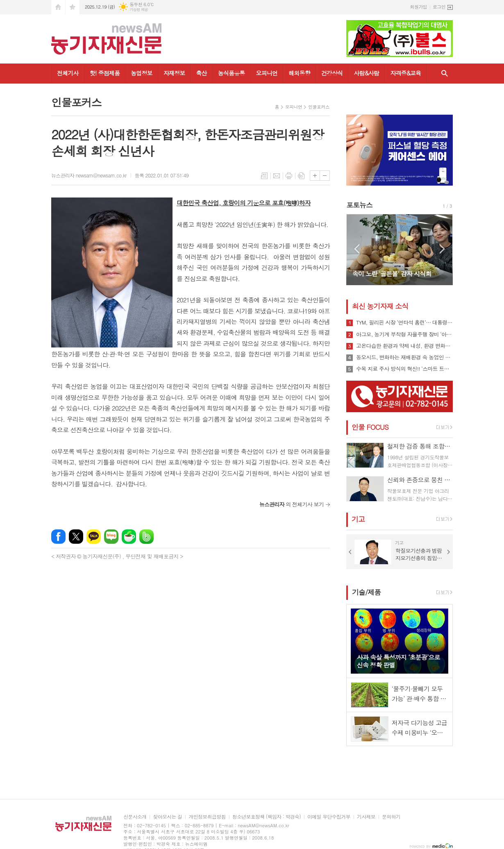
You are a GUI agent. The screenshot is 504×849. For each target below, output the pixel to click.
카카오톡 (94, 537)
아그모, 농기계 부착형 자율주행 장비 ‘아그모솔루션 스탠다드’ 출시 (404, 334)
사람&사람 (366, 73)
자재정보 (174, 73)
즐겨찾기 (73, 7)
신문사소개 (135, 817)
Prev (357, 249)
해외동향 (299, 73)
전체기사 (68, 73)
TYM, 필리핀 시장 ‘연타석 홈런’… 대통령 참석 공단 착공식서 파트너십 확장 (404, 322)
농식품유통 (232, 73)
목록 (264, 176)
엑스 (76, 537)
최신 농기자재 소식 (380, 306)
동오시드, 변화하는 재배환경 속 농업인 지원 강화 (404, 357)
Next (442, 249)
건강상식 (332, 73)
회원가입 (419, 7)
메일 (277, 176)
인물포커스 (319, 107)
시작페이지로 (58, 7)
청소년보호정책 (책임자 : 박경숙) (267, 817)
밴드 (146, 537)
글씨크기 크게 (315, 176)
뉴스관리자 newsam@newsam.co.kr (89, 175)
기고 (358, 519)
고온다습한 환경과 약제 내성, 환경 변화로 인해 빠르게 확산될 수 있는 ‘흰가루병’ (404, 346)
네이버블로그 (111, 537)
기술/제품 (366, 592)
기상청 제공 (139, 10)
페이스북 (58, 537)
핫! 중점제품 (105, 73)
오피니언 (267, 73)
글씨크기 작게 (325, 176)
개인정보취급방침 (207, 817)
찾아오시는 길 (167, 817)
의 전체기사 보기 (292, 504)
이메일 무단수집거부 (329, 817)
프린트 (289, 176)
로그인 (439, 7)
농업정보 (142, 73)
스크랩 (301, 176)
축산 (201, 73)
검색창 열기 (445, 74)
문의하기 (391, 817)
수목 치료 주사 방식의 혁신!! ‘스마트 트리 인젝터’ (404, 369)
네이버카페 (129, 537)
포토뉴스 (359, 205)
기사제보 (366, 817)
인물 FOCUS (370, 427)
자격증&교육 (405, 73)
